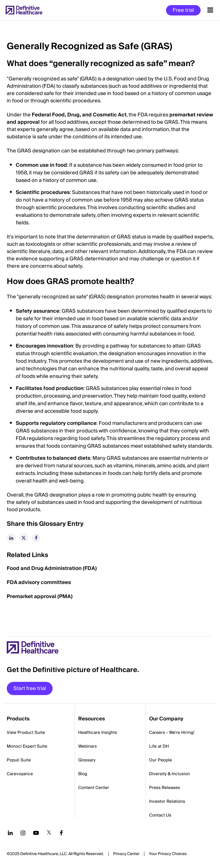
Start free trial (30, 688)
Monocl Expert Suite (27, 746)
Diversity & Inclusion (170, 774)
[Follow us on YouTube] (36, 833)
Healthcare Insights (98, 732)
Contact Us (160, 815)
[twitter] (24, 538)
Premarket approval (32, 597)
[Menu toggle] (210, 10)
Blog (83, 774)
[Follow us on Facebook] (61, 833)
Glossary (87, 760)
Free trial (183, 10)
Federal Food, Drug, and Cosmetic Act (79, 115)
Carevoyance (20, 774)
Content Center (94, 788)
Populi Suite (19, 760)
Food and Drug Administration (44, 568)
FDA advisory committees (39, 582)
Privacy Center (126, 854)
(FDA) (89, 568)
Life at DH (159, 746)
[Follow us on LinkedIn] (10, 833)
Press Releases (165, 788)
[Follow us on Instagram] (23, 833)
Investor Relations (167, 801)
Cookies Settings (168, 854)
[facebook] (36, 538)
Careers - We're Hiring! (172, 732)
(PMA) (64, 597)
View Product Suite (26, 732)
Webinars (87, 746)
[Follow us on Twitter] (49, 833)
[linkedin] (11, 538)
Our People (160, 760)
